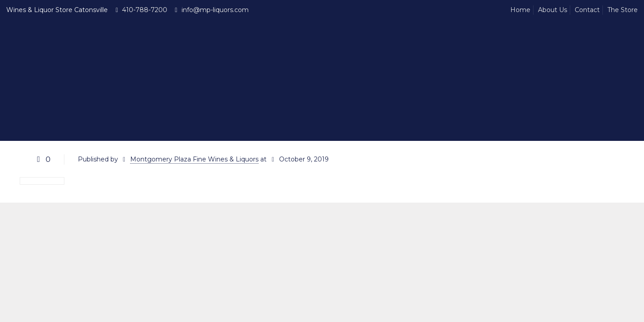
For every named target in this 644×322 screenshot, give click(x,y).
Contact (587, 10)
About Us (553, 10)
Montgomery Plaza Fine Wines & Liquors (194, 159)
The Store (623, 10)
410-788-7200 (145, 10)
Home (520, 10)
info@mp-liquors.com (215, 10)
